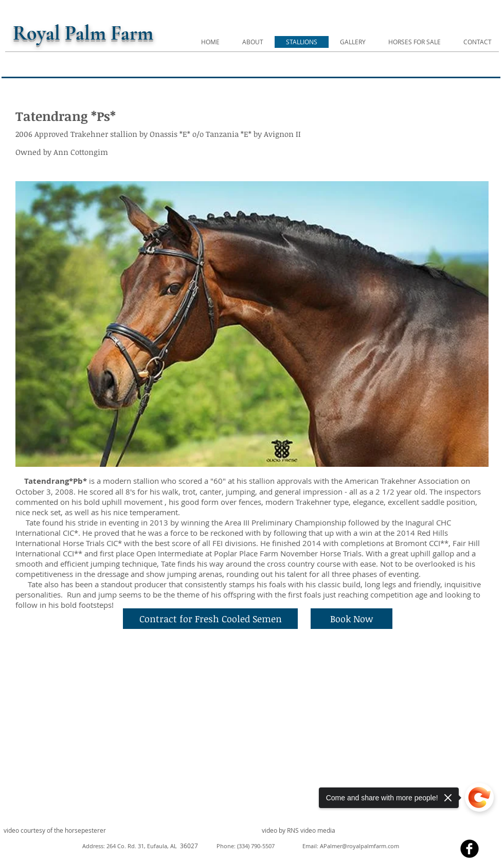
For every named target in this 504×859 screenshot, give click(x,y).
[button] (252, 324)
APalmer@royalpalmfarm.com (359, 846)
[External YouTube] (127, 733)
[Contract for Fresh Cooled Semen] (210, 619)
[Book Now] (352, 619)
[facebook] (470, 849)
